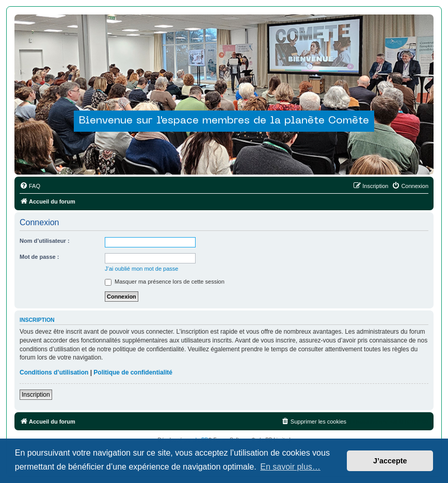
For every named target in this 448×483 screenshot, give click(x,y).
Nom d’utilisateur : (45, 241)
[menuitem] (30, 186)
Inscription (36, 395)
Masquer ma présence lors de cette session (165, 282)
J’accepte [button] (390, 461)
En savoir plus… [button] (290, 467)
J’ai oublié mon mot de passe (141, 269)
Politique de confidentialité (133, 372)
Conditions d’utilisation (54, 372)
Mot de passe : (39, 257)
